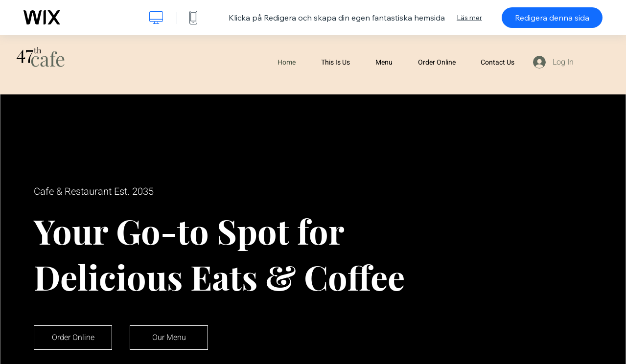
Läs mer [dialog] (469, 18)
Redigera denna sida (552, 18)
